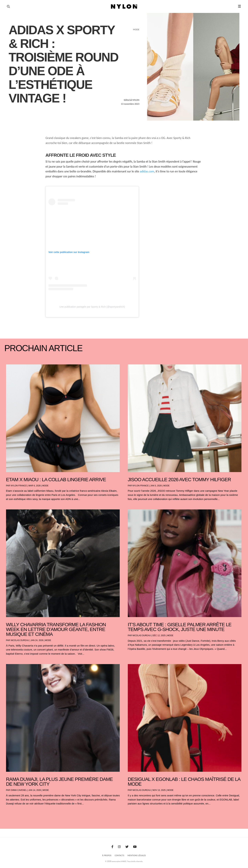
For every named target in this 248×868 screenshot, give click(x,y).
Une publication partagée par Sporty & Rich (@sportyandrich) (92, 307)
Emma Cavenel (19, 790)
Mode (45, 486)
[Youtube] (135, 847)
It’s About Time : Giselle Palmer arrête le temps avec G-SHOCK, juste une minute (180, 627)
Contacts (120, 855)
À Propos (107, 855)
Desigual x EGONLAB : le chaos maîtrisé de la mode (184, 782)
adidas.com (147, 171)
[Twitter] (127, 847)
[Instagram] (119, 847)
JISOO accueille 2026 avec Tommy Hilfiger (179, 480)
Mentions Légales (137, 855)
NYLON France (19, 486)
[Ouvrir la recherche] (8, 7)
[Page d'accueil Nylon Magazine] (124, 7)
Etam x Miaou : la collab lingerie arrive (56, 480)
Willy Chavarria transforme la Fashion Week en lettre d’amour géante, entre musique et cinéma (56, 629)
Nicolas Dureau (20, 640)
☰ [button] (239, 6)
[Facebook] (112, 847)
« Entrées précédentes (12, 813)
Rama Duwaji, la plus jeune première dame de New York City (59, 782)
